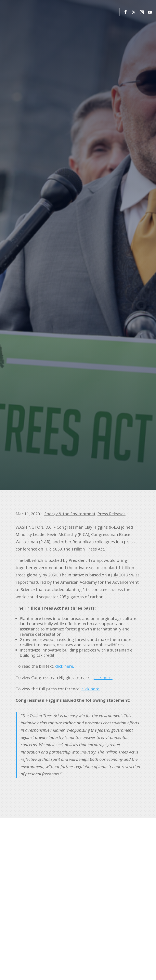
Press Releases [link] (112, 514)
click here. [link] (65, 666)
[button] (126, 12)
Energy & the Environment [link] (70, 514)
